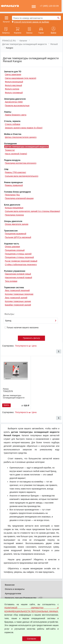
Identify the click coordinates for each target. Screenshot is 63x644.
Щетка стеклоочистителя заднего (21, 137)
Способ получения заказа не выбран (31, 22)
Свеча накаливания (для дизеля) (21, 78)
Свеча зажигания (13, 74)
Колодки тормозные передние (19, 294)
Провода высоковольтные (17, 106)
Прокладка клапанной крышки (19, 198)
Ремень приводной (14, 185)
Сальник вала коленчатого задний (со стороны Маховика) (32, 211)
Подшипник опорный (15, 250)
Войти (53, 33)
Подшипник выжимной (16, 234)
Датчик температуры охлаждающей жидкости (27, 146)
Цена (34, 346)
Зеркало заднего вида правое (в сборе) (24, 128)
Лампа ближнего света (16, 115)
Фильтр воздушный (14, 82)
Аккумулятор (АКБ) (14, 102)
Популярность (22, 346)
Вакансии (10, 585)
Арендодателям (13, 594)
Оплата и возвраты (15, 589)
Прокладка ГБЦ (12, 195)
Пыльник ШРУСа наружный (18, 237)
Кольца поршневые (14, 208)
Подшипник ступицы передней (19, 257)
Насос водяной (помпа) (16, 154)
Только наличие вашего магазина (21, 328)
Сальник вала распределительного (22, 176)
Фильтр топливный (14, 93)
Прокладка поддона (14, 215)
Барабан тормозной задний (18, 305)
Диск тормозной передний (17, 290)
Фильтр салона (12, 89)
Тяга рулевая (11, 281)
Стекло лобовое (13, 124)
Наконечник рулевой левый (18, 274)
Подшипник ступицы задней (18, 254)
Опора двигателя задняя (17, 224)
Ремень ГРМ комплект (15, 172)
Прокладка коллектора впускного (21, 163)
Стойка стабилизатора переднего (21, 265)
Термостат (10, 150)
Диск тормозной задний (16, 298)
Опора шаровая (12, 247)
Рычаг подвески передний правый (21, 261)
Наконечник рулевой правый (18, 277)
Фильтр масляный (13, 85)
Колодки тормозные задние (18, 301)
